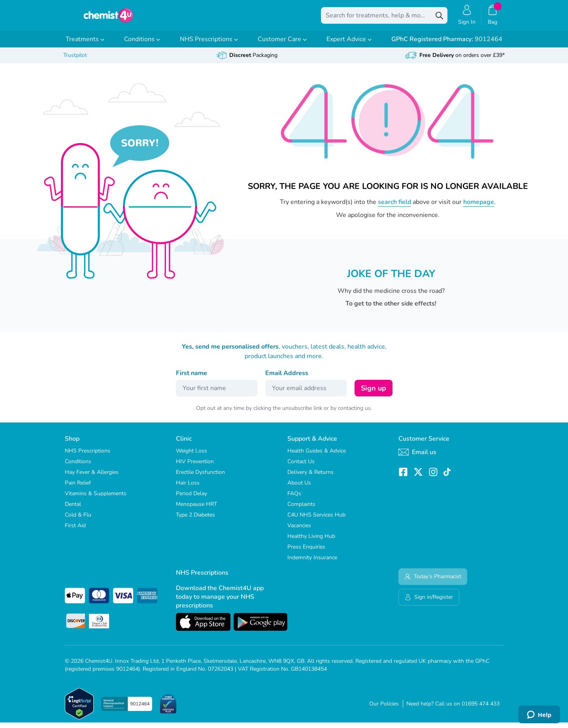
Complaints (301, 510)
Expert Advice (349, 45)
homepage (479, 207)
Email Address (287, 379)
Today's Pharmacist (433, 582)
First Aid (75, 531)
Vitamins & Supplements (96, 499)
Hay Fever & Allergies (92, 478)
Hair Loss (188, 488)
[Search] (440, 18)
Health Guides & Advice (317, 456)
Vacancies (299, 531)
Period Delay (192, 499)
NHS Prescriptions (209, 45)
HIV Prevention (195, 467)
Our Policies (384, 709)
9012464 (447, 45)
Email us (417, 458)
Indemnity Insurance (312, 563)
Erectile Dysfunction (200, 478)
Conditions (142, 45)
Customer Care (282, 45)
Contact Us (301, 467)
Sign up (374, 394)
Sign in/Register (429, 603)
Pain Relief (78, 488)
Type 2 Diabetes (195, 520)
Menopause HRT (196, 510)
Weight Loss (192, 456)
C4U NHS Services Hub (316, 520)
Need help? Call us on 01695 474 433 (453, 709)
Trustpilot (75, 61)
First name (192, 379)
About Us (299, 488)
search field (394, 207)
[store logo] (108, 18)
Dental (73, 510)
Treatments (85, 45)
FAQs (294, 499)
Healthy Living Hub (311, 542)
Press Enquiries (306, 552)
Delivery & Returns (310, 478)
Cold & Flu (78, 520)
